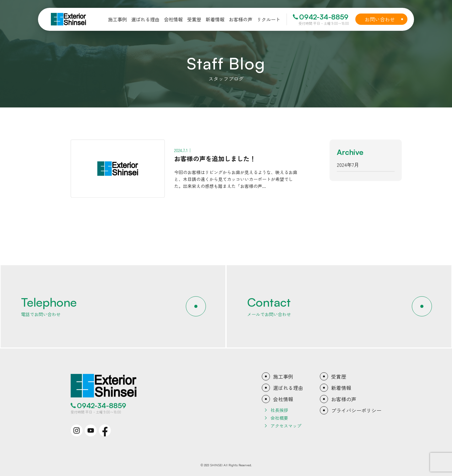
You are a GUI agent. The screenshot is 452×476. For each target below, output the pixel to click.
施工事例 (283, 376)
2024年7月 (348, 165)
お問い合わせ (385, 19)
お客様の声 (344, 399)
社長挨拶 (279, 410)
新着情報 (341, 388)
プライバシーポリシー (356, 410)
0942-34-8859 (324, 17)
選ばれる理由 (288, 388)
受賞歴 (339, 376)
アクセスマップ (286, 426)
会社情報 (283, 399)
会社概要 (279, 418)
